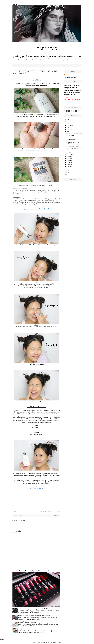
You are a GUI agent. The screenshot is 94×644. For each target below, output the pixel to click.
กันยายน (69, 132)
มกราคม (69, 167)
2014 (66, 171)
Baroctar (47, 49)
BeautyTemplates (43, 642)
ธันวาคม (69, 126)
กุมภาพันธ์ (69, 165)
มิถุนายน (69, 156)
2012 (66, 175)
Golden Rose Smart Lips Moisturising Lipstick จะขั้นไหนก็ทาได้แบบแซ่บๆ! (31, 571)
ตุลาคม (69, 130)
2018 (66, 119)
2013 (66, 173)
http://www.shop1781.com (36, 434)
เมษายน (69, 160)
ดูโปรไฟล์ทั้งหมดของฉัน (70, 77)
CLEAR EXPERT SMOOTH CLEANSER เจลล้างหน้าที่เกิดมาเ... (74, 149)
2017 (66, 121)
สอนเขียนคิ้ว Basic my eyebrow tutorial (27, 622)
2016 (66, 123)
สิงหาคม (69, 152)
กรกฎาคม (69, 154)
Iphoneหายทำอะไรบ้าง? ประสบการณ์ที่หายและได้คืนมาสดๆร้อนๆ (34, 616)
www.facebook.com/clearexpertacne (36, 436)
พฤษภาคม (69, 158)
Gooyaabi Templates (57, 642)
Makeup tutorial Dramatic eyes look (26, 629)
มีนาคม (69, 163)
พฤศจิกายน (69, 128)
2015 (66, 169)
